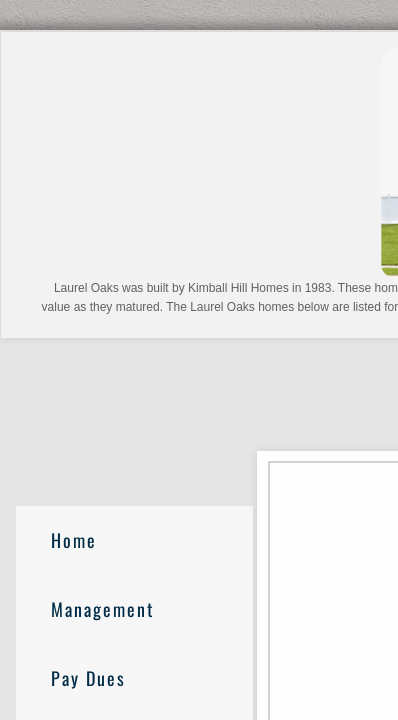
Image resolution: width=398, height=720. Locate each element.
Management (103, 609)
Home (74, 540)
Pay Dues (88, 678)
